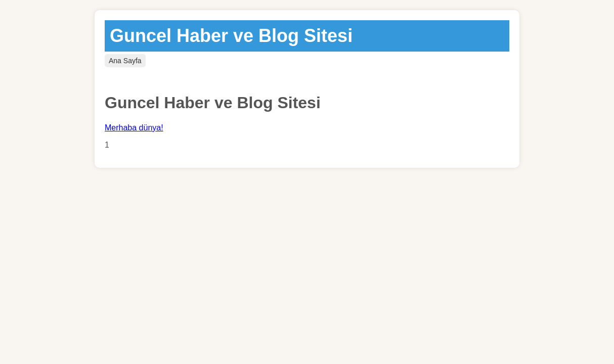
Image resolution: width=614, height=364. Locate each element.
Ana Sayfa (125, 61)
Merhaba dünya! (134, 128)
